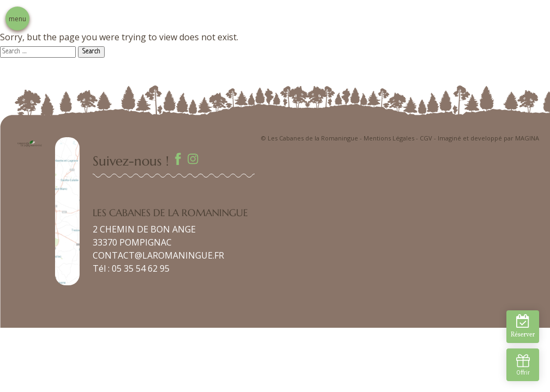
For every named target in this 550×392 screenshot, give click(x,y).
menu (17, 19)
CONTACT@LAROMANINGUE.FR (158, 255)
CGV (426, 138)
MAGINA (527, 138)
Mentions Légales (389, 138)
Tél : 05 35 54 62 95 (131, 268)
